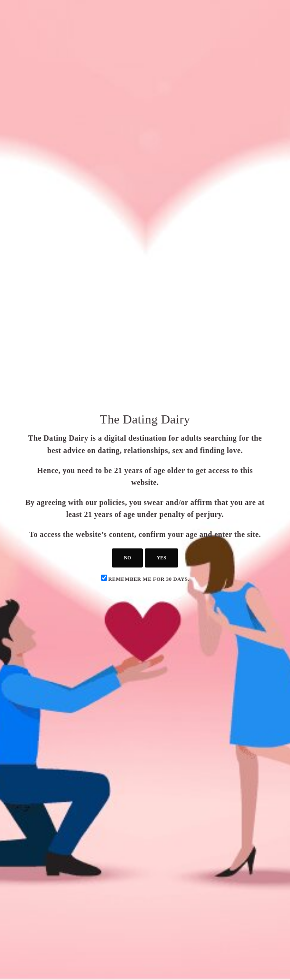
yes (161, 558)
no (127, 558)
